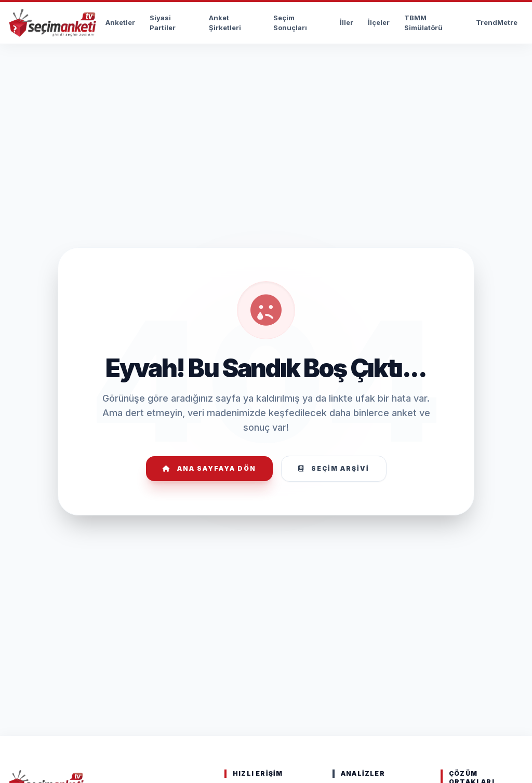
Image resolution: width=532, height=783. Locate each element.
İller (347, 22)
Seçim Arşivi (334, 468)
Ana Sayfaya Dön (209, 468)
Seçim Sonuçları (290, 23)
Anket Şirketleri (225, 23)
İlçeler (379, 22)
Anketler (120, 22)
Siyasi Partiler (163, 23)
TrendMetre (497, 22)
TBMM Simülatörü (423, 23)
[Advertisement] (266, 76)
